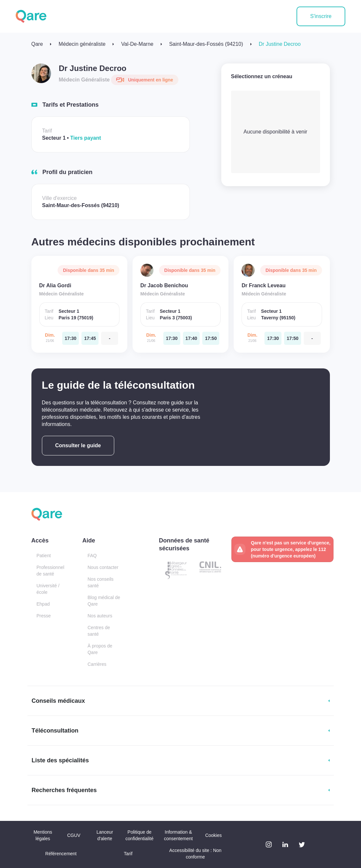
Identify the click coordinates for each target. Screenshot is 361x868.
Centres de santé (99, 631)
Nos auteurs (100, 616)
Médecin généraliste (82, 44)
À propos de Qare (100, 649)
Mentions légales (43, 835)
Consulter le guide (78, 445)
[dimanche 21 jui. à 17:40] (191, 338)
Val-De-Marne (137, 44)
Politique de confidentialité (139, 835)
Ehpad (43, 604)
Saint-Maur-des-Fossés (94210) (206, 44)
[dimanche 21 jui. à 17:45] (90, 338)
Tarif (128, 854)
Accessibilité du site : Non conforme (195, 854)
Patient (44, 556)
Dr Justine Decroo (280, 44)
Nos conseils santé (100, 582)
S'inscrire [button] (321, 16)
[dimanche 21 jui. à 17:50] (211, 338)
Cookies (214, 835)
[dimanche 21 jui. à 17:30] (71, 338)
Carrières (97, 664)
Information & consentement (178, 835)
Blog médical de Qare (104, 601)
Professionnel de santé (51, 571)
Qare (37, 44)
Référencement (61, 854)
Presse (44, 616)
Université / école (48, 589)
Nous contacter (103, 567)
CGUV (74, 835)
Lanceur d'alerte (105, 835)
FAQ (92, 556)
